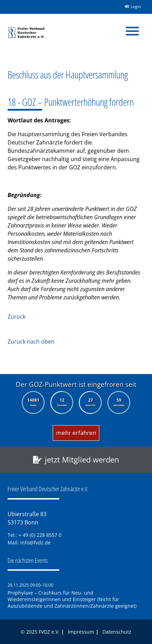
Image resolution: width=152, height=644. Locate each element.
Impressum (81, 632)
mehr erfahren (76, 433)
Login (131, 6)
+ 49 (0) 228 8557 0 (40, 535)
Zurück (17, 317)
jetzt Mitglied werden (82, 460)
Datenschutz (117, 632)
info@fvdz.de (36, 543)
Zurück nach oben (31, 342)
